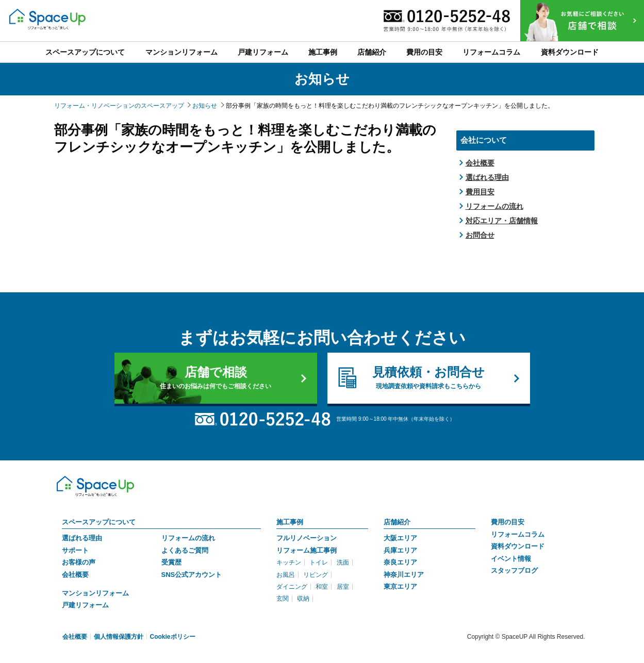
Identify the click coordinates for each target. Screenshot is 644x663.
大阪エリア (400, 538)
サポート (75, 550)
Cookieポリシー (173, 637)
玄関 (283, 599)
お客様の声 (79, 562)
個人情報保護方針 (119, 637)
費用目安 (480, 192)
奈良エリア (400, 562)
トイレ (319, 562)
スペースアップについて (99, 522)
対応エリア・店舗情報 (502, 221)
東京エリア (400, 586)
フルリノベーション (307, 538)
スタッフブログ (514, 570)
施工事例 (290, 522)
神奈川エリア (404, 575)
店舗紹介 (397, 522)
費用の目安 (508, 522)
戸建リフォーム (85, 605)
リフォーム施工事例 (307, 550)
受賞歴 (171, 562)
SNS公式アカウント (192, 575)
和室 (322, 587)
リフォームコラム (518, 534)
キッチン (289, 562)
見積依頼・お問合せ (429, 378)
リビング (316, 575)
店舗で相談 (216, 378)
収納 (303, 599)
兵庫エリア (400, 550)
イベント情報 (511, 559)
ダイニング (292, 587)
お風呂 (286, 575)
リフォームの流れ (494, 206)
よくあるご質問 (185, 550)
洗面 (343, 562)
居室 (343, 587)
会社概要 (480, 163)
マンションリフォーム (95, 593)
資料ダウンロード (518, 546)
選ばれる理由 (487, 177)
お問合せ (480, 235)
